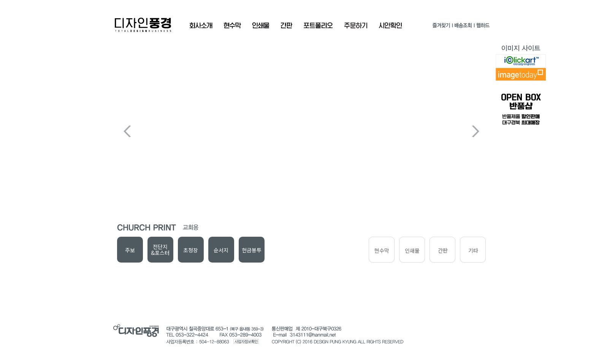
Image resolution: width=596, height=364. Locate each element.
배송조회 (463, 27)
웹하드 (483, 27)
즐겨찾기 (441, 27)
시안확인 (390, 25)
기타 (473, 250)
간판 (286, 25)
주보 (130, 250)
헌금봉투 (252, 250)
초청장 (191, 250)
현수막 (232, 25)
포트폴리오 (318, 25)
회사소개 (201, 25)
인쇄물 (261, 25)
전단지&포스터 (160, 250)
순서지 (221, 250)
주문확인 (356, 25)
